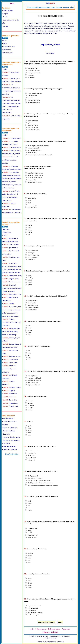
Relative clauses (12, 356)
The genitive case (12, 294)
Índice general (8, 11)
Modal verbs (10, 363)
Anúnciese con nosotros (11, 440)
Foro (5, 40)
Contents (6, 229)
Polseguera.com (54, 629)
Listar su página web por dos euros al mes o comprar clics (50, 7)
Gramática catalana (10, 450)
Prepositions (10, 403)
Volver (60, 622)
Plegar (5, 38)
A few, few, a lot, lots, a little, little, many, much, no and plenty (11, 332)
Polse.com (66, 629)
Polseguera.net (41, 629)
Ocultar (6, 26)
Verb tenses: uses (12, 282)
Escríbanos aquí (9, 418)
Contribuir (7, 443)
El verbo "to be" (12, 138)
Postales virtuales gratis (11, 437)
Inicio (12, 4)
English (6, 14)
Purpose (9, 391)
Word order (10, 394)
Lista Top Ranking (12, 454)
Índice (5, 69)
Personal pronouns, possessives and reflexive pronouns (12, 288)
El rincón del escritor (10, 428)
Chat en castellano (10, 446)
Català (5, 17)
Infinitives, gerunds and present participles (9, 369)
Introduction (7, 232)
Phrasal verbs (11, 406)
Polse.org (46, 632)
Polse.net (55, 632)
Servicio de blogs (9, 431)
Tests (5, 43)
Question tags (11, 248)
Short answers (11, 245)
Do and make (11, 360)
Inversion (9, 397)
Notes (5, 235)
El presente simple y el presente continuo (10, 160)
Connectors (10, 400)
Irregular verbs (11, 279)
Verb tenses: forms (12, 276)
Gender (9, 304)
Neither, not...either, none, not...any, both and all (12, 322)
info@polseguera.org (50, 638)
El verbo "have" (12, 147)
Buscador (6, 434)
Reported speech (12, 387)
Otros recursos (8, 53)
